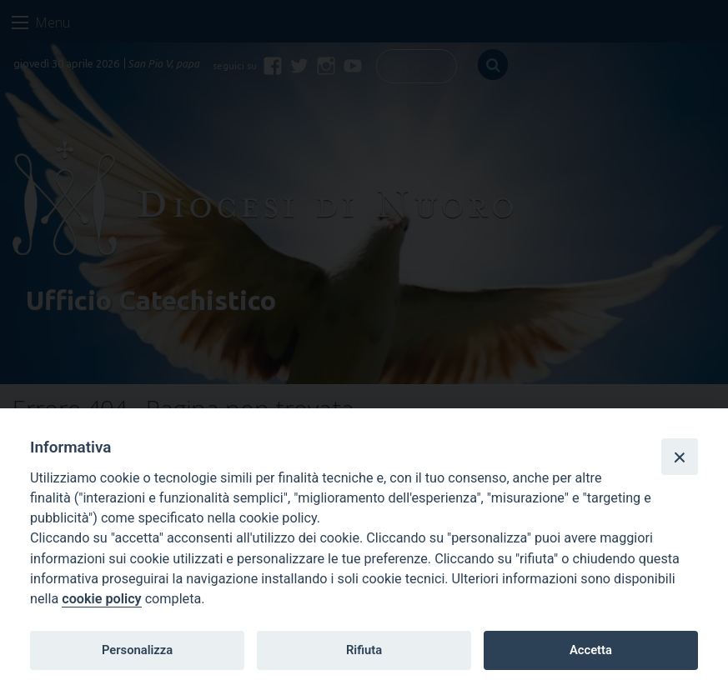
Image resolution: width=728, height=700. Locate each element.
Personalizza (137, 650)
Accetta (591, 650)
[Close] (680, 457)
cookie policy (101, 599)
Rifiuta (364, 650)
